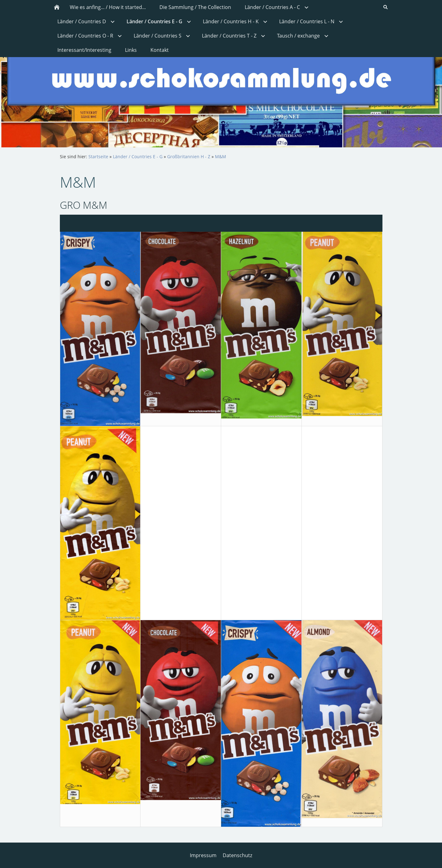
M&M (221, 157)
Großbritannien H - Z (189, 157)
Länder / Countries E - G (138, 157)
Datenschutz (237, 855)
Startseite (98, 157)
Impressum (203, 855)
